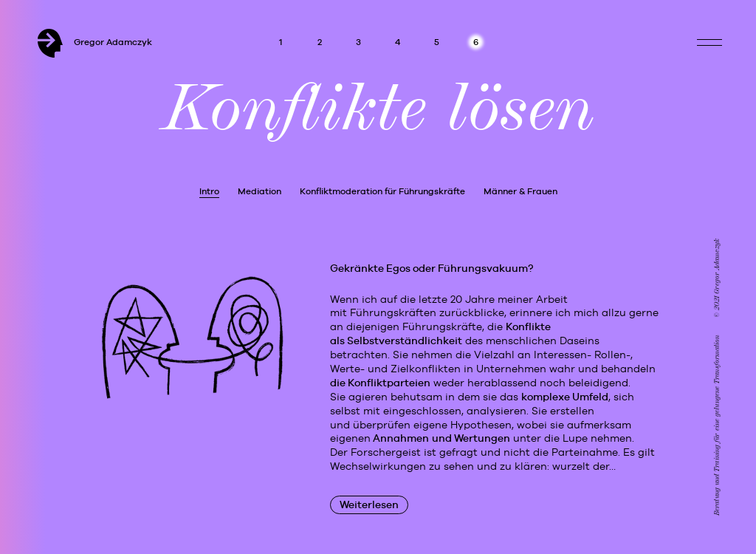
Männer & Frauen (520, 191)
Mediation (260, 191)
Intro (209, 191)
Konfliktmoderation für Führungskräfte (382, 191)
